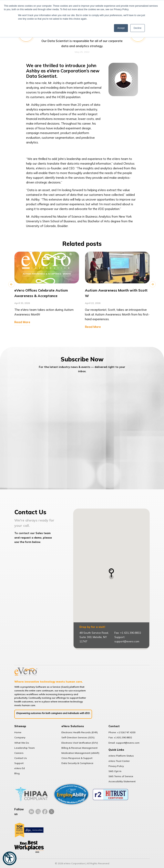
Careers (19, 753)
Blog (17, 773)
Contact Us (21, 758)
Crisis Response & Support (77, 758)
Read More (22, 322)
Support (19, 763)
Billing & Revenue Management (79, 748)
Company (20, 737)
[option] (47, 288)
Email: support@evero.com (124, 743)
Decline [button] (138, 28)
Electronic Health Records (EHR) (80, 732)
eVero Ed (20, 768)
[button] (10, 858)
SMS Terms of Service (121, 776)
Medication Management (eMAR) (80, 753)
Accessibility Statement (122, 781)
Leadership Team (25, 748)
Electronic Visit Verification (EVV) (80, 743)
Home (18, 732)
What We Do (22, 743)
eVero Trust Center (119, 761)
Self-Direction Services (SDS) (78, 737)
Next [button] (153, 284)
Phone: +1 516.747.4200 (122, 732)
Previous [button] (11, 284)
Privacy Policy (116, 766)
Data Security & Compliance (77, 763)
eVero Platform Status (121, 756)
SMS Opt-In (115, 771)
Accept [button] (121, 28)
